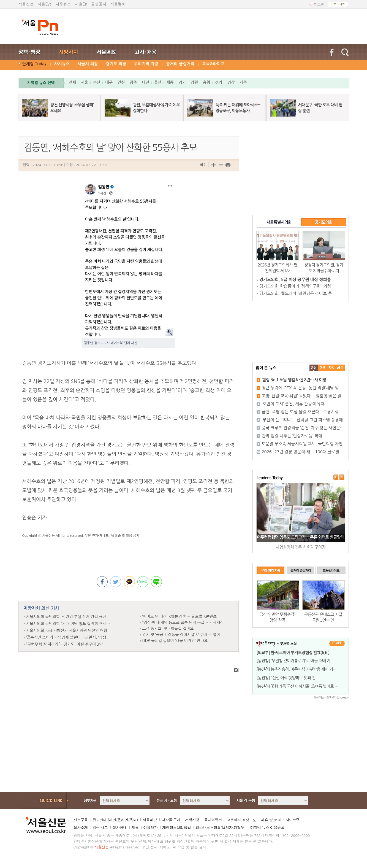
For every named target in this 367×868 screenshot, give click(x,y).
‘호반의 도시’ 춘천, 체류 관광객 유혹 (293, 404)
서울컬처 (118, 4)
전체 (72, 82)
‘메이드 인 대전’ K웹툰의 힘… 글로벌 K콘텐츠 (180, 616)
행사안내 (119, 827)
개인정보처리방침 (176, 827)
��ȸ (340, 368)
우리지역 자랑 (146, 64)
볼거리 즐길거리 (180, 64)
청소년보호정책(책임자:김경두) (220, 827)
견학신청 (192, 820)
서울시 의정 (88, 64)
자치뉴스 (62, 64)
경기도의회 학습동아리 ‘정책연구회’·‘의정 (295, 286)
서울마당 (149, 820)
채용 (135, 827)
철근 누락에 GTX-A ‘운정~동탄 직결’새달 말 (300, 388)
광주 (133, 82)
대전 (145, 82)
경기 (182, 82)
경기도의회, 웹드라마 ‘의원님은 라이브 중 (296, 293)
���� (314, 368)
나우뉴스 (63, 4)
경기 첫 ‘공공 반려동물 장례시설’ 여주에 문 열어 (181, 635)
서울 (85, 82)
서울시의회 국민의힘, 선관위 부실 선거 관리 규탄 (66, 617)
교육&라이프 (213, 64)
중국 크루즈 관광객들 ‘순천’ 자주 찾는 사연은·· (302, 428)
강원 (194, 82)
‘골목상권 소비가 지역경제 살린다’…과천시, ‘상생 (66, 637)
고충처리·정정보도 (241, 820)
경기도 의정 (116, 64)
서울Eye (45, 4)
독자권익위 (213, 820)
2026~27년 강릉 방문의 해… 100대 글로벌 (301, 452)
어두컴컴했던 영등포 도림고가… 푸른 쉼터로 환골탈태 (301, 537)
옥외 (133, 820)
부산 (97, 82)
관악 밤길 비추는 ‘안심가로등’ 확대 (292, 436)
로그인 (319, 4)
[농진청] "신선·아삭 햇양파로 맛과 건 (286, 678)
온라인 (123, 820)
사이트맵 (293, 820)
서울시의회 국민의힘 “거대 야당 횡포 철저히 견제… (68, 624)
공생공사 (99, 4)
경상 (231, 82)
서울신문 (26, 4)
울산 (158, 82)
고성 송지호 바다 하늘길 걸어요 (168, 629)
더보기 (337, 643)
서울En (81, 4)
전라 (219, 82)
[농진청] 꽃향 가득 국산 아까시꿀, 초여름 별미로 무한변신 (303, 686)
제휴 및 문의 (271, 820)
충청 (206, 82)
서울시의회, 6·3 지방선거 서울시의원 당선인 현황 (67, 630)
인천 (121, 82)
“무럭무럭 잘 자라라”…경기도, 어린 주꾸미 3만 (65, 644)
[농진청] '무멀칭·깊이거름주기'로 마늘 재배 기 (293, 661)
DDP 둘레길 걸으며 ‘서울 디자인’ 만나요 (175, 641)
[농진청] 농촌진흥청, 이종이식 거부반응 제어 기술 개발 (301, 669)
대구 (109, 82)
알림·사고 (100, 827)
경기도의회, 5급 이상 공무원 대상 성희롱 (295, 280)
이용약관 (150, 827)
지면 (112, 820)
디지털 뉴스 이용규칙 (267, 827)
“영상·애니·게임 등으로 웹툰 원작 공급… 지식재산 (183, 622)
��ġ (323, 368)
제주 (243, 82)
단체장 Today (34, 64)
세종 (170, 82)
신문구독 (81, 820)
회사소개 (81, 827)
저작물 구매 (171, 820)
